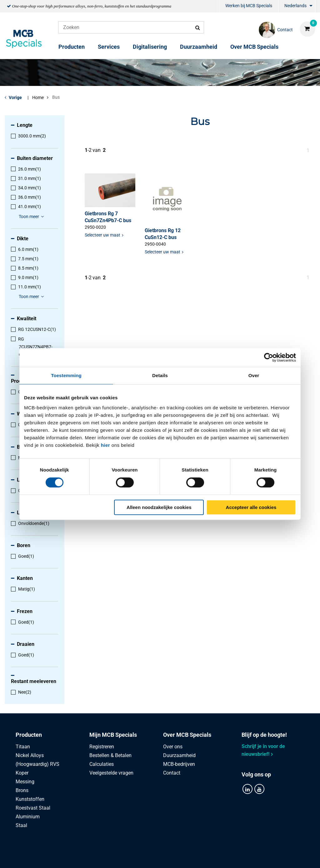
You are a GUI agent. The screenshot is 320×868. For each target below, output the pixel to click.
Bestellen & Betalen (110, 755)
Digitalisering (150, 47)
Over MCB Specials (254, 47)
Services (109, 47)
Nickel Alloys (30, 755)
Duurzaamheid (199, 47)
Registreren (102, 747)
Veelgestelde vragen (111, 773)
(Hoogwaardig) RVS (37, 764)
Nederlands (295, 6)
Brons (22, 790)
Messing (25, 782)
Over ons (173, 747)
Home (38, 97)
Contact (172, 773)
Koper (22, 773)
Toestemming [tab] (66, 375)
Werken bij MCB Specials (249, 6)
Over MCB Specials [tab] (187, 735)
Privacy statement (92, 856)
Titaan (23, 747)
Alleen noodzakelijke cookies (159, 507)
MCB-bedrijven (179, 764)
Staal (21, 825)
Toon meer (32, 217)
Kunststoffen (30, 799)
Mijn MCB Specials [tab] (113, 735)
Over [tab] (254, 375)
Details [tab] (160, 375)
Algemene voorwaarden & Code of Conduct (167, 856)
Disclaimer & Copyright (249, 856)
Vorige (15, 97)
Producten (72, 47)
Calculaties (102, 764)
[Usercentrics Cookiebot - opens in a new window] (269, 357)
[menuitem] (218, 6)
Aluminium (28, 817)
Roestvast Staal (33, 808)
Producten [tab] (29, 735)
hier (106, 445)
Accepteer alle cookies (251, 507)
